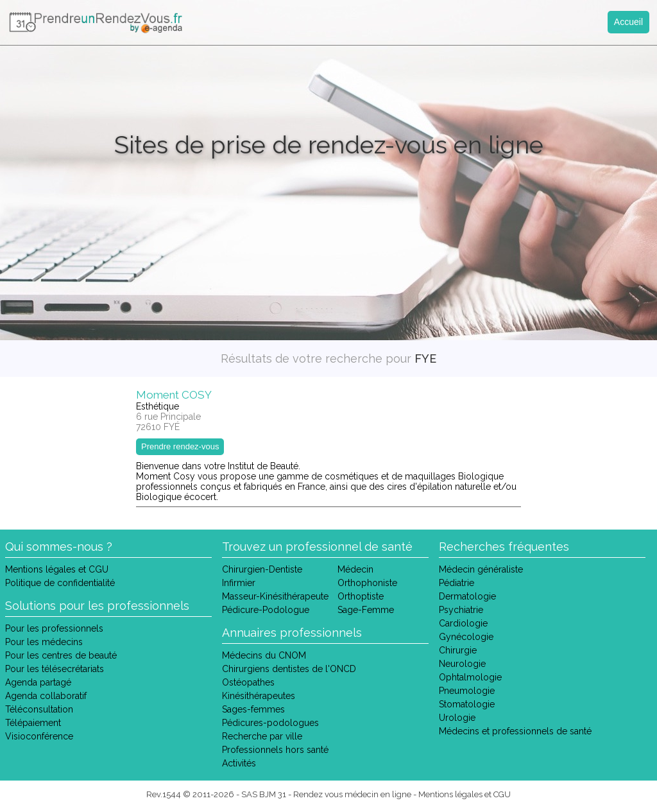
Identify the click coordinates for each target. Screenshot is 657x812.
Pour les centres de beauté (61, 655)
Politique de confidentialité (60, 583)
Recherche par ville (262, 736)
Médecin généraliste (481, 569)
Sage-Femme (366, 610)
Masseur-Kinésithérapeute (275, 596)
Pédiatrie (456, 583)
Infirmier (239, 583)
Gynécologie (466, 637)
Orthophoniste (367, 583)
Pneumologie (467, 691)
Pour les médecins (44, 642)
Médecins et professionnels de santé (515, 731)
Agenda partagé (38, 682)
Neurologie (462, 664)
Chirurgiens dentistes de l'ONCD (289, 669)
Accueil (628, 22)
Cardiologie (463, 623)
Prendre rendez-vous (180, 446)
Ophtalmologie (470, 677)
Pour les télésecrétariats (55, 669)
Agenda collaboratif (46, 696)
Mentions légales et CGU (57, 569)
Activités (239, 763)
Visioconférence (39, 736)
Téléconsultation (39, 709)
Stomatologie (467, 704)
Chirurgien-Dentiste (262, 569)
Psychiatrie (461, 610)
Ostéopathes (248, 682)
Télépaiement (33, 723)
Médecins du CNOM (264, 655)
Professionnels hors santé (275, 750)
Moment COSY (174, 395)
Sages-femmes (253, 709)
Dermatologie (467, 596)
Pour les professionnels (54, 628)
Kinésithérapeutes (259, 696)
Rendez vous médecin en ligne (352, 794)
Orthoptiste (361, 596)
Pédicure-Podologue (266, 610)
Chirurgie (458, 650)
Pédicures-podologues (270, 723)
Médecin (355, 569)
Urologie (457, 718)
